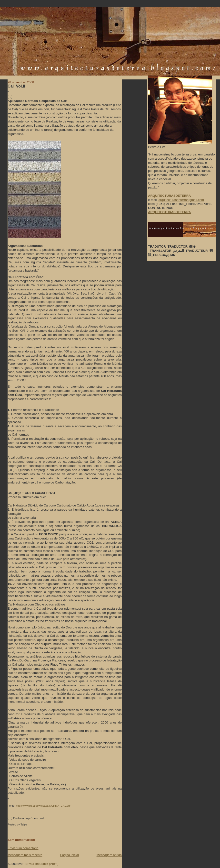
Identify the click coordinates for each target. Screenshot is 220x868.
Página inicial (69, 855)
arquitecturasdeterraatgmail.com (181, 200)
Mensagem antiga (109, 855)
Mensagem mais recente (25, 855)
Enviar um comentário (23, 848)
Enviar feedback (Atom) (42, 864)
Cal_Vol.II (16, 86)
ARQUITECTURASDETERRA (170, 212)
